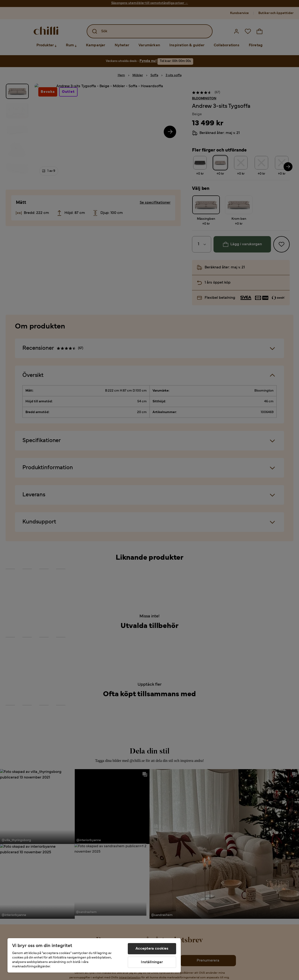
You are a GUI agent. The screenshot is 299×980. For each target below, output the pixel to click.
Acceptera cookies (152, 949)
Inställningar (152, 962)
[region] (94, 955)
